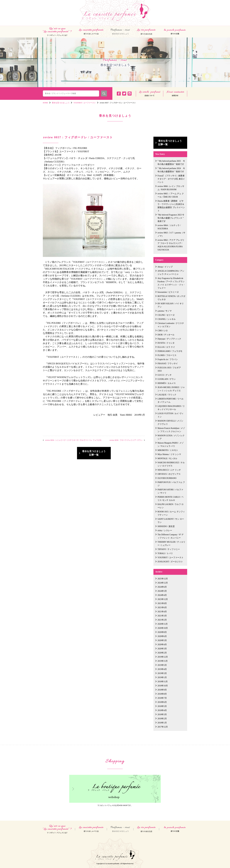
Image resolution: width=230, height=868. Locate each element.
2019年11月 (163, 661)
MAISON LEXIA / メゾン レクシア (171, 437)
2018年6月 (162, 702)
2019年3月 (162, 673)
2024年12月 (163, 583)
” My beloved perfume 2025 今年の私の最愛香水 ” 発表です (171, 163)
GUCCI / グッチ (165, 375)
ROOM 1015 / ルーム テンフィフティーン (171, 513)
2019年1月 (162, 677)
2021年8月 (162, 603)
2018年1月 (162, 723)
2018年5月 (162, 706)
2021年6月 (162, 607)
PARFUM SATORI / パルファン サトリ (170, 491)
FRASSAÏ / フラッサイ (168, 364)
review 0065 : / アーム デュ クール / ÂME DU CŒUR (171, 195)
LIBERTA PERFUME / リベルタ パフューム (171, 400)
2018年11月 (163, 682)
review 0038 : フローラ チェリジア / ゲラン (126, 440)
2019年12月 (163, 657)
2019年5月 (162, 665)
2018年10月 (163, 686)
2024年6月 (162, 587)
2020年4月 (162, 645)
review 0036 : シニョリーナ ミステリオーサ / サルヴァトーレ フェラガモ (73, 440)
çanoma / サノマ (165, 311)
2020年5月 (162, 640)
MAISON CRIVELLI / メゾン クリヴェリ (170, 422)
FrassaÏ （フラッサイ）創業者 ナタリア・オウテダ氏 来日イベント (171, 179)
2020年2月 (162, 653)
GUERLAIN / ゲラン (167, 379)
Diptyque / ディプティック (169, 339)
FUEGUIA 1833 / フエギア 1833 (169, 369)
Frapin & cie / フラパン (168, 359)
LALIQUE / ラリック (167, 395)
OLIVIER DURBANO (167, 478)
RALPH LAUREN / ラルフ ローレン (171, 506)
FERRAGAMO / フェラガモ (170, 351)
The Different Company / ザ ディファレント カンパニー (171, 536)
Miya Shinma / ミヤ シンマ (169, 454)
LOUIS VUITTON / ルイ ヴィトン (171, 415)
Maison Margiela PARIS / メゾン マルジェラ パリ (171, 445)
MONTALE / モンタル (167, 458)
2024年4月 (162, 595)
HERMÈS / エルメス (167, 383)
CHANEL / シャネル (167, 319)
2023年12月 (163, 599)
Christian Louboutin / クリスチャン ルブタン (171, 325)
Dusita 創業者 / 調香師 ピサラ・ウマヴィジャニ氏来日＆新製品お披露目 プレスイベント (171, 206)
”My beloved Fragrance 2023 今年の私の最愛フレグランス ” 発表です (171, 218)
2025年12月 (163, 579)
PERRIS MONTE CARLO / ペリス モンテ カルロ (171, 499)
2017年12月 (163, 727)
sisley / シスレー (165, 530)
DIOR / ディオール (166, 335)
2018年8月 (162, 694)
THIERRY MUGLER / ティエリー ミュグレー (171, 544)
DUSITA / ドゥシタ (166, 343)
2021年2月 (162, 620)
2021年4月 (162, 612)
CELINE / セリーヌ (166, 315)
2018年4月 (162, 710)
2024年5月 (162, 591)
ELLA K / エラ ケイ (166, 347)
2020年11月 (163, 624)
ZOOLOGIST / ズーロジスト (170, 562)
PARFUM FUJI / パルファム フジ (171, 484)
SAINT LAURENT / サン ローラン (171, 521)
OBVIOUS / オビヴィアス (169, 474)
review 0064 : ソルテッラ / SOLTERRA (169, 227)
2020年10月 (163, 628)
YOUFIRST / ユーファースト (171, 558)
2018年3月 (162, 714)
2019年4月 (162, 669)
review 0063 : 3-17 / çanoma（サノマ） (171, 234)
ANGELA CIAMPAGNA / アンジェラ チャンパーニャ (171, 273)
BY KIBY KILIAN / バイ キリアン (171, 305)
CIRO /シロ (163, 331)
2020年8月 (162, 632)
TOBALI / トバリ (165, 553)
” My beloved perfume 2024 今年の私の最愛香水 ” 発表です (171, 170)
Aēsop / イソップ (165, 267)
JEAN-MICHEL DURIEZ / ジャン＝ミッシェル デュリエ (171, 389)
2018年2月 (162, 719)
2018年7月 (162, 698)
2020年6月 (162, 636)
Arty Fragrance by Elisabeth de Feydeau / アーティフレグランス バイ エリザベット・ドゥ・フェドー (171, 283)
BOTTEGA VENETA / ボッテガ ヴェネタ (171, 298)
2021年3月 (162, 616)
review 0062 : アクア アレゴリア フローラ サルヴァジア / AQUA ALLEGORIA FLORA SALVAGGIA (171, 245)
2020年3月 (162, 649)
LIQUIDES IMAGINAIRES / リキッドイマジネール (171, 408)
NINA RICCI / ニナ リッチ (169, 470)
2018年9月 (162, 690)
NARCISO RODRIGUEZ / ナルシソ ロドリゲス (171, 464)
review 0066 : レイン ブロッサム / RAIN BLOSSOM (171, 188)
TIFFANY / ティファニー (169, 549)
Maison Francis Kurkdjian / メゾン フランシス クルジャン (171, 430)
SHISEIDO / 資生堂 (166, 526)
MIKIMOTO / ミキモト (168, 450)
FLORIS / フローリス (167, 355)
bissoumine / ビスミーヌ (168, 292)
